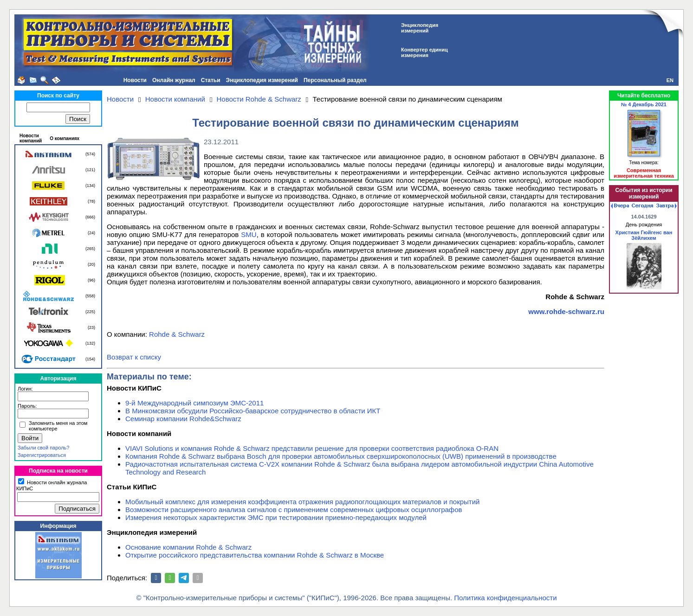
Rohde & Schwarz (177, 334)
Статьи (211, 80)
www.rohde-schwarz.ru (566, 311)
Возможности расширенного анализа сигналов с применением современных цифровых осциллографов (294, 510)
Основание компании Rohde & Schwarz (188, 547)
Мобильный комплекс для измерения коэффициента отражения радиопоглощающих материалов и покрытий (303, 502)
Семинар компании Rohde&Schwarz (183, 419)
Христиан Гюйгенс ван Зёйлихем (644, 235)
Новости (135, 80)
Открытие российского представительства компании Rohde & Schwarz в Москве (255, 555)
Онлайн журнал (174, 80)
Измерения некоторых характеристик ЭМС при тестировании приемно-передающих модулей (276, 517)
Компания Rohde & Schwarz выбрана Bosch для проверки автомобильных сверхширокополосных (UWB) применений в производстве (341, 456)
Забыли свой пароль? (43, 448)
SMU (249, 234)
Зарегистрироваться (42, 455)
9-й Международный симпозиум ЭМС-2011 (194, 403)
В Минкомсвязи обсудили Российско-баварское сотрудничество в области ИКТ (253, 411)
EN (670, 80)
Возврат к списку (134, 357)
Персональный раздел (335, 80)
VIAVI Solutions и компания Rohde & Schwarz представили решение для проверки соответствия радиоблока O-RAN (312, 448)
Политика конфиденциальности (505, 598)
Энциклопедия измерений (262, 80)
